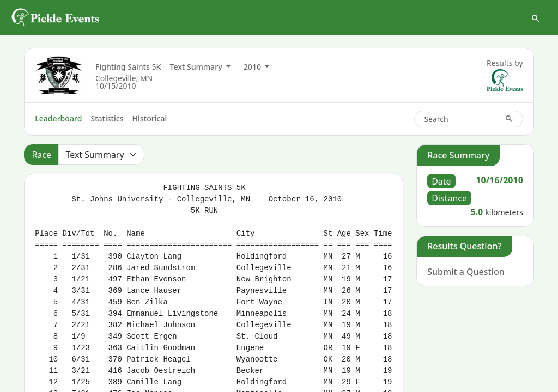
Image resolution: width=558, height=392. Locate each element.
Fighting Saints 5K (128, 67)
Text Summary (197, 67)
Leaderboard (58, 118)
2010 (253, 67)
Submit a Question (466, 272)
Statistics (107, 118)
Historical (150, 118)
